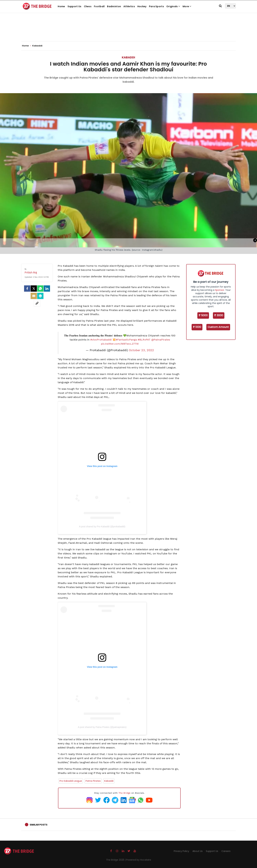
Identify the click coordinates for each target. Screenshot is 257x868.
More (187, 6)
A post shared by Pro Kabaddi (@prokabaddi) (102, 527)
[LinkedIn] (47, 289)
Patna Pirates (93, 781)
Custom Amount (218, 327)
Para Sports (156, 6)
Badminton (114, 6)
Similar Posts (39, 825)
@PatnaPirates (161, 340)
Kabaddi (128, 57)
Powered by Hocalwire (139, 860)
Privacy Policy (181, 851)
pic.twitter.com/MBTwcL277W (120, 344)
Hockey (142, 6)
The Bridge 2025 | (116, 860)
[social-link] (37, 303)
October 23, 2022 (141, 350)
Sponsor (220, 290)
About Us (198, 851)
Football (99, 6)
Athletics (129, 6)
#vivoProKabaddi (101, 340)
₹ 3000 (219, 315)
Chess (88, 6)
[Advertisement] (128, 31)
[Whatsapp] (40, 289)
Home (61, 6)
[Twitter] (34, 289)
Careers (226, 851)
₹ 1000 (197, 327)
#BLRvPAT (144, 340)
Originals (173, 6)
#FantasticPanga (126, 340)
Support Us (74, 6)
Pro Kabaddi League (71, 781)
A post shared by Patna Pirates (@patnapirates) (102, 727)
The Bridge (124, 793)
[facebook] (27, 289)
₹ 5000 (203, 315)
